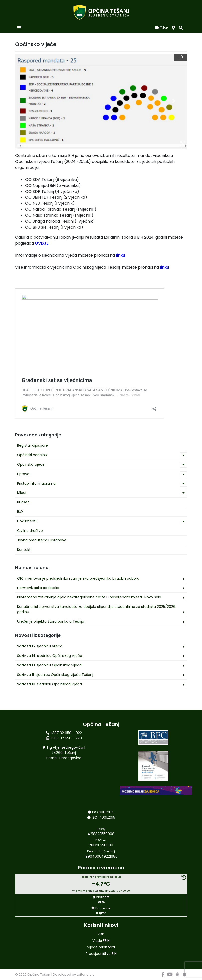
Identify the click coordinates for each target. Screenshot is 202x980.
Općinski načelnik (32, 455)
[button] (181, 28)
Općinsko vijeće (31, 464)
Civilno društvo (30, 531)
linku (121, 255)
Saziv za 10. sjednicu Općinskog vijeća (50, 684)
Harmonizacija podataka (38, 588)
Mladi (22, 493)
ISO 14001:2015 (103, 817)
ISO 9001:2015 (103, 812)
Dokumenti (27, 521)
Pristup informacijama (36, 483)
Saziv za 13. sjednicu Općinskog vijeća (49, 665)
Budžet (23, 502)
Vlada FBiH (101, 941)
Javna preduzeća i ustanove (42, 540)
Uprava (23, 474)
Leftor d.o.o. (86, 974)
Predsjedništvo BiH (101, 954)
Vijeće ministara (101, 947)
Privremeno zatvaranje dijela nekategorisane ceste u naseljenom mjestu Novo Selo (89, 597)
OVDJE (42, 243)
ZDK (101, 934)
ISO (20, 512)
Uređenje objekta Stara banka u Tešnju (51, 621)
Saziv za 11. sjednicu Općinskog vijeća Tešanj (55, 675)
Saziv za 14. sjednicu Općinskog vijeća (50, 656)
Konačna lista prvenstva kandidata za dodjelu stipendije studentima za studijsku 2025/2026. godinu (97, 609)
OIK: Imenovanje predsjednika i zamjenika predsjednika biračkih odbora (78, 578)
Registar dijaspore (32, 445)
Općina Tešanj (39, 974)
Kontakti (24, 550)
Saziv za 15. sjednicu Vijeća (40, 646)
